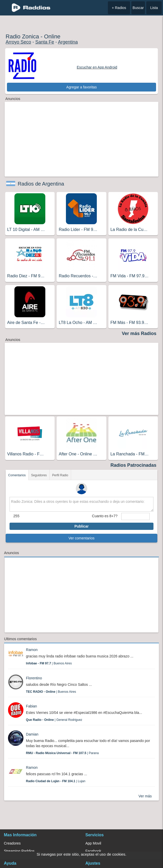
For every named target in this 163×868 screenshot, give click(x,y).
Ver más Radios (139, 333)
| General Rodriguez (54, 720)
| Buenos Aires (49, 663)
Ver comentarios (81, 538)
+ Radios (119, 8)
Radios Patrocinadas (133, 465)
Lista (154, 8)
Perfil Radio (60, 475)
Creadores (12, 843)
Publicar (81, 526)
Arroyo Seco (18, 42)
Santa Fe (45, 42)
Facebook (93, 851)
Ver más (145, 796)
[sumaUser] (135, 516)
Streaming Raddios (19, 851)
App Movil (93, 843)
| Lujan (56, 781)
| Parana (62, 753)
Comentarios (17, 475)
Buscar (138, 8)
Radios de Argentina (41, 184)
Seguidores (39, 475)
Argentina (68, 42)
